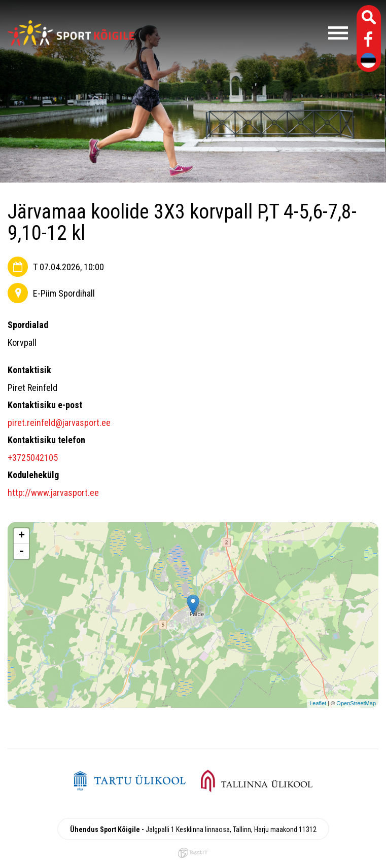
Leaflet (318, 703)
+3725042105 (33, 458)
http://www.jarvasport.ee (53, 493)
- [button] (21, 552)
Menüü (246, 33)
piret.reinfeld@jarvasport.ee (59, 423)
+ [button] (22, 536)
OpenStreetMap (356, 703)
